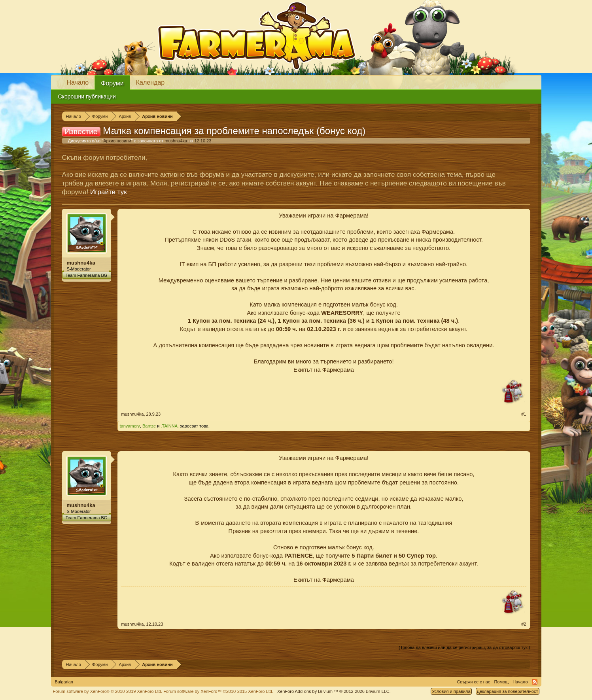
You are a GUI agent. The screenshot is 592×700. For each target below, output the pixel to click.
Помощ (501, 682)
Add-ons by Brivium (334, 691)
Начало (78, 82)
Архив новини (117, 141)
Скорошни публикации (87, 96)
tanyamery (130, 426)
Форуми (112, 83)
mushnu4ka (176, 141)
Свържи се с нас (474, 682)
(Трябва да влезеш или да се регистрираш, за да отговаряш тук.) (464, 647)
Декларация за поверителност (508, 691)
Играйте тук (109, 192)
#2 (524, 624)
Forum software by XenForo (108, 691)
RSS (535, 682)
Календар (150, 82)
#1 (524, 414)
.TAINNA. (170, 426)
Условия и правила (451, 691)
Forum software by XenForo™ (218, 691)
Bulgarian (64, 682)
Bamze (149, 426)
